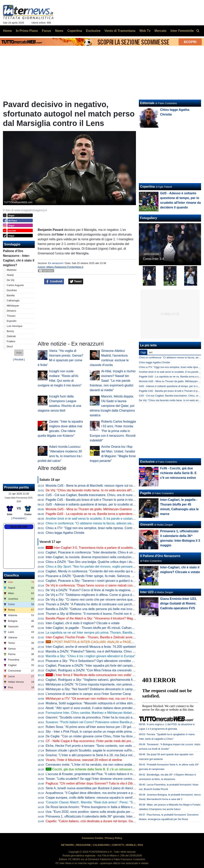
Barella (11, 295)
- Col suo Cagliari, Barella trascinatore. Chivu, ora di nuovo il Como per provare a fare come (116, 495)
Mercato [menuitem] (160, 31)
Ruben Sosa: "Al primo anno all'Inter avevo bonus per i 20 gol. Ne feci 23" (97, 727)
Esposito (12, 321)
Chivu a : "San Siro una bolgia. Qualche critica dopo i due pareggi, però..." (101, 562)
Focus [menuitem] (46, 31)
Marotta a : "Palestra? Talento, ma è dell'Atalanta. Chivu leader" (94, 651)
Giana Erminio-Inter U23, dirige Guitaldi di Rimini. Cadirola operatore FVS (178, 603)
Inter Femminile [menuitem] (182, 31)
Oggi (143, 352)
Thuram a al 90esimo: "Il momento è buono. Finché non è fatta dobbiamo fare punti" (107, 614)
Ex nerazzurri (55, 263)
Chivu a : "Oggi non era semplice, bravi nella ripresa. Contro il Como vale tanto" (103, 528)
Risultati (19, 359)
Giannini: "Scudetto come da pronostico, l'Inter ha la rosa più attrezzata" (96, 717)
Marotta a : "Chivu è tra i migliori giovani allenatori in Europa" (91, 656)
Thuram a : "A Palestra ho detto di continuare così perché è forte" (95, 604)
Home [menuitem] (7, 31)
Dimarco (12, 311)
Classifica (11, 575)
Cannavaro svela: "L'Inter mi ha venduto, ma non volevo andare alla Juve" (97, 765)
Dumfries (12, 290)
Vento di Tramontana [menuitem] (120, 31)
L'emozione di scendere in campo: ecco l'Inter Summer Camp (88, 694)
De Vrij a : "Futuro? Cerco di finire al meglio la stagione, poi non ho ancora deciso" (107, 590)
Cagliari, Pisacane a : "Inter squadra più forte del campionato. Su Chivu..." (101, 666)
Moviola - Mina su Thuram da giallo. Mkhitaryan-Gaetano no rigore (95, 509)
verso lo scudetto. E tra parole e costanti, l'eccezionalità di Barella (107, 519)
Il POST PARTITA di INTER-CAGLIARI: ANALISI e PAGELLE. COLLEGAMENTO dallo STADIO (115, 642)
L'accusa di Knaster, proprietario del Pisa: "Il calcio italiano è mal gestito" (96, 774)
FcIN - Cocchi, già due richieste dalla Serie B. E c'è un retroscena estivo (178, 473)
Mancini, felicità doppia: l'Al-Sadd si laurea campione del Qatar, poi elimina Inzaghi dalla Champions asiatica (112, 406)
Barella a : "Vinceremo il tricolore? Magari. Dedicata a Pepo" (104, 618)
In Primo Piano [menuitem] (27, 31)
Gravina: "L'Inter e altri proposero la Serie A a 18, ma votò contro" (95, 755)
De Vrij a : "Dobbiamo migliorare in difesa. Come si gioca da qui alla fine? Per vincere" (108, 595)
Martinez (12, 270)
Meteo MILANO (19, 527)
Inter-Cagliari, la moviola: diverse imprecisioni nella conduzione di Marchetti (98, 557)
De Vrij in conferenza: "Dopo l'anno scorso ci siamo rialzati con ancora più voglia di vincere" (109, 585)
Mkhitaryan (13, 306)
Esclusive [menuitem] (93, 31)
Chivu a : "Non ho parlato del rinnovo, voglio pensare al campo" (97, 567)
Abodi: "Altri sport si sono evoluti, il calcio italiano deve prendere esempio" (97, 708)
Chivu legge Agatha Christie (65, 533)
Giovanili (147, 524)
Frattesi (11, 341)
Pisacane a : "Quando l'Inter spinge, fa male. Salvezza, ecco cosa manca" (101, 576)
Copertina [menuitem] (75, 31)
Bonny (10, 331)
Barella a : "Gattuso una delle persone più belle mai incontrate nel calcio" (101, 609)
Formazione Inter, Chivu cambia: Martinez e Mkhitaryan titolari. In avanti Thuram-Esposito (108, 713)
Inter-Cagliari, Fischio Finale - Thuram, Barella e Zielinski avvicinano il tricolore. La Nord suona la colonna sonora (124, 637)
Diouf (10, 346)
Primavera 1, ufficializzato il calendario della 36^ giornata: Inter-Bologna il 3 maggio (103, 816)
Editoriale (147, 103)
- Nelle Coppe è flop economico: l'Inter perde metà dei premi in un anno (98, 741)
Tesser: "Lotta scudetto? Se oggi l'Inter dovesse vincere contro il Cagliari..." (98, 779)
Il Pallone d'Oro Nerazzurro (160, 556)
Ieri (151, 352)
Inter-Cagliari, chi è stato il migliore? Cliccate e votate (83, 623)
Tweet (76, 282)
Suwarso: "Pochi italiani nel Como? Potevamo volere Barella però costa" (96, 722)
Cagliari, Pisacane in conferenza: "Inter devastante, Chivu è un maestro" (96, 552)
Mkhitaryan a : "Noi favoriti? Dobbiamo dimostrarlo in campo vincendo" (97, 689)
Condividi (54, 282)
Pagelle (146, 493)
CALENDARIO (101, 845)
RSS (140, 845)
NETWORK (67, 845)
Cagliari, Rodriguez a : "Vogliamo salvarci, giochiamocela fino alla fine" (97, 680)
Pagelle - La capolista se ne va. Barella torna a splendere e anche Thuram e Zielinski (108, 514)
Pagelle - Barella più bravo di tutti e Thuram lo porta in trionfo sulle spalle (100, 500)
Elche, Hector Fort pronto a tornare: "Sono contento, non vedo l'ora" (93, 746)
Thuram (11, 316)
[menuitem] (198, 31)
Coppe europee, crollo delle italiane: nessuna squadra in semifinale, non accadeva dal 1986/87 (112, 798)
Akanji (10, 275)
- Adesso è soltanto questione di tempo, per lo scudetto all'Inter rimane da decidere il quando (114, 504)
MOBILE (131, 845)
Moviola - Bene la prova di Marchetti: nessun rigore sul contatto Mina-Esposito (103, 486)
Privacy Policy (114, 838)
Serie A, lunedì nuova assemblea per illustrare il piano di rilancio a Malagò (97, 788)
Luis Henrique (15, 326)
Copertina (147, 187)
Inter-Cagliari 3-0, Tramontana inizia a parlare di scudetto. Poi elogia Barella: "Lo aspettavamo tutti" (118, 548)
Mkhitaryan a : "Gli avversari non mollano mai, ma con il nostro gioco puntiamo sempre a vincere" (116, 699)
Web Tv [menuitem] (145, 31)
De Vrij (11, 280)
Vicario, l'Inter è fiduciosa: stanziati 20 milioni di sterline (84, 760)
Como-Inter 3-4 (153, 259)
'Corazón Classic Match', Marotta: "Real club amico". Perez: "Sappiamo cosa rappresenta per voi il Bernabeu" (122, 802)
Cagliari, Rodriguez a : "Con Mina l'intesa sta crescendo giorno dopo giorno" (103, 670)
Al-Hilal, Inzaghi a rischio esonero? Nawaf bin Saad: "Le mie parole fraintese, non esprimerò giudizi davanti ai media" (113, 381)
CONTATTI (118, 845)
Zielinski (11, 336)
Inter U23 (147, 592)
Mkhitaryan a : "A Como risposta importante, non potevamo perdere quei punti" (105, 684)
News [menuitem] (59, 31)
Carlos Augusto (15, 285)
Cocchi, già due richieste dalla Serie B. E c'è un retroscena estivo (94, 769)
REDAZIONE (83, 845)
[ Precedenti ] (19, 518)
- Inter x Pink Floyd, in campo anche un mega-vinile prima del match (96, 732)
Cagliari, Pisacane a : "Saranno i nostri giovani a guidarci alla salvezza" (98, 581)
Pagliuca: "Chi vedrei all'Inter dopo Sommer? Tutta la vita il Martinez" (97, 783)
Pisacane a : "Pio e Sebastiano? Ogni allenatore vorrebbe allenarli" (95, 661)
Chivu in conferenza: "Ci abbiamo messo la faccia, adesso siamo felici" (95, 523)
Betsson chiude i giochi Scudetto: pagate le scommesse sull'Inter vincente (97, 750)
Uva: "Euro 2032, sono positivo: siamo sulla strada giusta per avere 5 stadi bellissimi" (105, 812)
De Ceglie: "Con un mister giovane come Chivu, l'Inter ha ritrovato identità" (97, 736)
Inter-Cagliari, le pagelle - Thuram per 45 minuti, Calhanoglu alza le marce (101, 628)
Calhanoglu (13, 300)
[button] (19, 353)
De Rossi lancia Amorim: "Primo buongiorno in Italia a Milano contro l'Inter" (97, 807)
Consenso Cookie (92, 838)
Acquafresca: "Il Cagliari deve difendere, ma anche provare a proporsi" (95, 793)
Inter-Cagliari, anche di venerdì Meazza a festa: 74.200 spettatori (91, 647)
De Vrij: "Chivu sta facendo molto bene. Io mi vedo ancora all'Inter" (92, 490)
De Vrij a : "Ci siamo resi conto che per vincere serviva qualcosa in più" (97, 600)
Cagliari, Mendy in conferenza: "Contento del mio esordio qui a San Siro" (96, 571)
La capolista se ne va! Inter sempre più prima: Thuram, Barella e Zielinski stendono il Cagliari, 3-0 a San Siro (121, 633)
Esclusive (147, 462)
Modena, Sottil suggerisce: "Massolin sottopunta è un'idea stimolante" (94, 703)
